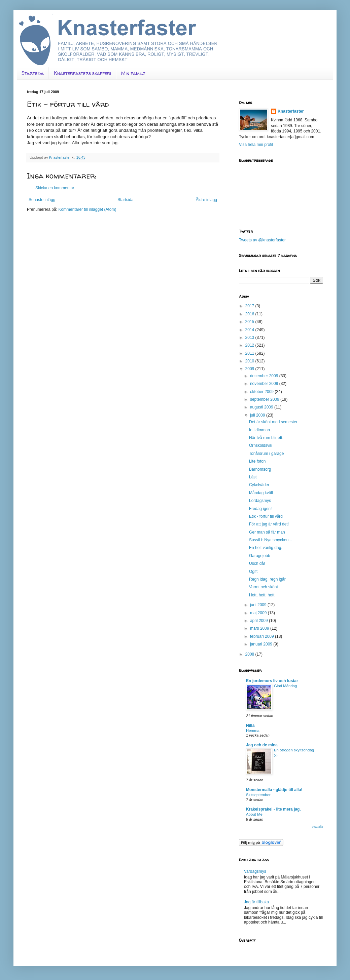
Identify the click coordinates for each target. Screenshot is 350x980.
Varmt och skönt (264, 587)
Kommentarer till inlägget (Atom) (87, 209)
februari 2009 (262, 636)
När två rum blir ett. (266, 438)
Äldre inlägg (206, 200)
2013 (250, 338)
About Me (254, 814)
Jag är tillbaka (256, 902)
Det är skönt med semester (273, 422)
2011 (250, 353)
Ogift (253, 572)
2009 (250, 369)
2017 (250, 306)
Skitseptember (258, 795)
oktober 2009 (262, 392)
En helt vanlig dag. (266, 548)
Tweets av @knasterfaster (262, 240)
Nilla (250, 726)
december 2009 (265, 376)
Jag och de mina (262, 745)
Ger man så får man (267, 532)
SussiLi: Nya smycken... (270, 540)
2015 (250, 322)
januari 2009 (262, 644)
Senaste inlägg (42, 200)
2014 (250, 330)
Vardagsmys (255, 871)
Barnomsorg (260, 469)
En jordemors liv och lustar (272, 681)
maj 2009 (259, 613)
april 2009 (259, 621)
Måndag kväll (261, 493)
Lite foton (257, 461)
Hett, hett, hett (262, 595)
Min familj (133, 73)
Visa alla (317, 827)
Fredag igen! (260, 509)
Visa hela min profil (256, 145)
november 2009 (265, 384)
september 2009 (265, 399)
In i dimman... (261, 430)
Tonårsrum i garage (266, 454)
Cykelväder (259, 485)
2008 (250, 654)
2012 (250, 345)
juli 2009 (258, 415)
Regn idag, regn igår (267, 579)
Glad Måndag (285, 686)
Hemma (253, 731)
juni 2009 (259, 605)
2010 (250, 361)
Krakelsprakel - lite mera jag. (273, 809)
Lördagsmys (260, 501)
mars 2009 (260, 628)
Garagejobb (260, 556)
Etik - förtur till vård (266, 516)
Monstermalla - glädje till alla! (274, 790)
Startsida (33, 73)
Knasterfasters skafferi (82, 73)
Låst (253, 477)
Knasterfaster (291, 111)
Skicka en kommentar (55, 188)
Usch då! (257, 563)
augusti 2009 (262, 407)
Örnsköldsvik (261, 445)
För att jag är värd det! (269, 524)
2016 (250, 314)
